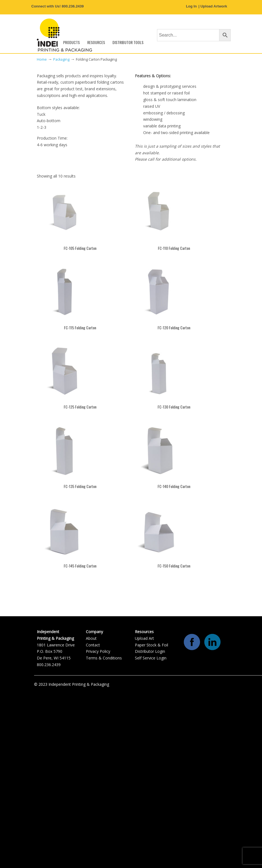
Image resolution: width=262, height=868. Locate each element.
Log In (191, 6)
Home (42, 59)
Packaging (61, 59)
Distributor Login (150, 651)
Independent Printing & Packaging (65, 35)
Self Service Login (151, 658)
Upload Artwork (214, 6)
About (91, 638)
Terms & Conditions (104, 658)
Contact (93, 645)
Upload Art (144, 638)
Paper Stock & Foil (151, 645)
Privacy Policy (98, 651)
